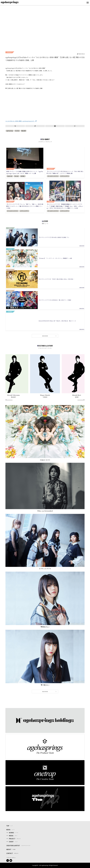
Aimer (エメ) (45, 460)
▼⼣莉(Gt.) (45, 685)
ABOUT (9, 849)
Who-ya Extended (45, 511)
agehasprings (10, 131)
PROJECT (12, 839)
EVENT (11, 842)
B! (75, 126)
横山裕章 (24, 131)
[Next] (81, 400)
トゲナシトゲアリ (45, 569)
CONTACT (10, 853)
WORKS (12, 833)
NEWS (8, 830)
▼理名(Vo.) (45, 627)
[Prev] (9, 400)
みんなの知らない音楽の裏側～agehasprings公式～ (20, 121)
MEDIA (11, 836)
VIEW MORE (49, 336)
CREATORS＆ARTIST (13, 845)
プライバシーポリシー (11, 858)
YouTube (17, 131)
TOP (8, 826)
